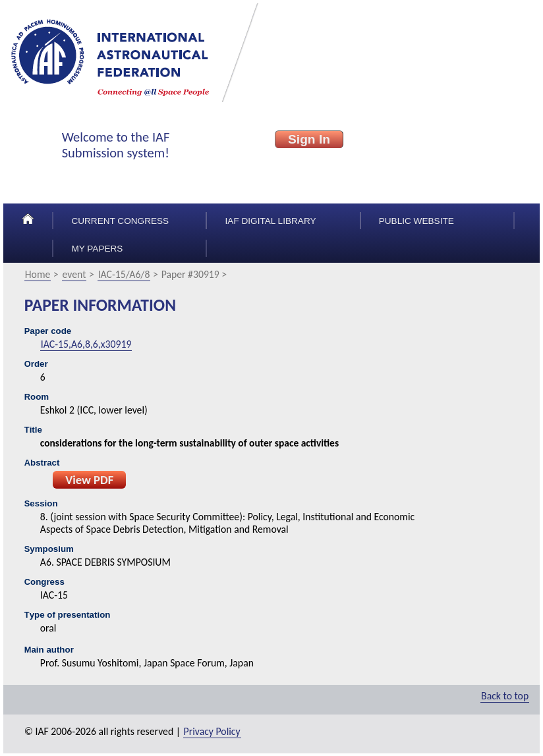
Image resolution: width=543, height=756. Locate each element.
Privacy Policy (212, 731)
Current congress (120, 221)
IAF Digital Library (271, 221)
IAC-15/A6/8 (124, 274)
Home (38, 274)
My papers (97, 249)
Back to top (505, 696)
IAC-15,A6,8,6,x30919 (86, 344)
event (74, 274)
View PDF (89, 480)
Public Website (416, 221)
